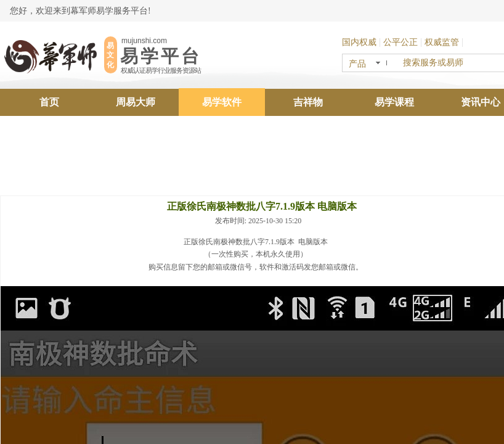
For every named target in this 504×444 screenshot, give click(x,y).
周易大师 (136, 102)
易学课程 (394, 102)
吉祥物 (308, 102)
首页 (49, 102)
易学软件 (222, 102)
